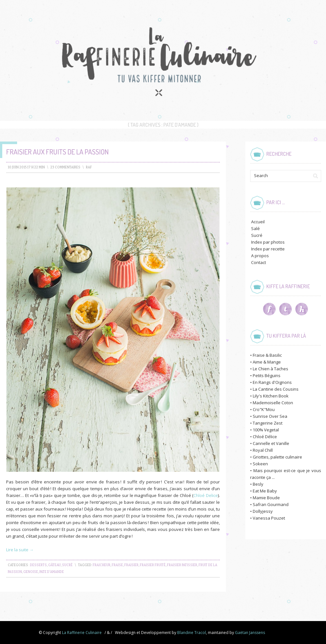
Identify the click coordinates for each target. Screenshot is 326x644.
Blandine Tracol (192, 633)
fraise (117, 565)
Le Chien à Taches (270, 369)
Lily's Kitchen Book (271, 396)
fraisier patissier (182, 565)
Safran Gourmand (271, 504)
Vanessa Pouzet (269, 518)
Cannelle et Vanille (271, 443)
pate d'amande (52, 572)
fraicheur (102, 565)
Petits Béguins (267, 375)
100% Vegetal (266, 430)
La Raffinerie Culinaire (82, 633)
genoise (31, 572)
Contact (259, 262)
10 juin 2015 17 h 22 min (26, 167)
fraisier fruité (153, 565)
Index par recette (268, 249)
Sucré (67, 565)
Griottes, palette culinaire (277, 457)
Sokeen (260, 464)
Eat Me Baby (265, 491)
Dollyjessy (263, 511)
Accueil (258, 222)
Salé (255, 228)
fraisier (131, 565)
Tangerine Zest (268, 423)
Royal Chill (263, 450)
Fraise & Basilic (267, 355)
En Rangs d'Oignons (272, 382)
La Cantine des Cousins (276, 389)
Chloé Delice (206, 495)
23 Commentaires (65, 167)
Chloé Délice (265, 437)
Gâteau (54, 565)
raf (89, 167)
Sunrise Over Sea (270, 416)
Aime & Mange (267, 362)
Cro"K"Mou (264, 409)
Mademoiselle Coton (273, 403)
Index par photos (268, 242)
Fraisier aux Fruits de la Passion (57, 152)
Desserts (38, 565)
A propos (260, 256)
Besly (258, 484)
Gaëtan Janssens (250, 633)
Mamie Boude (266, 498)
